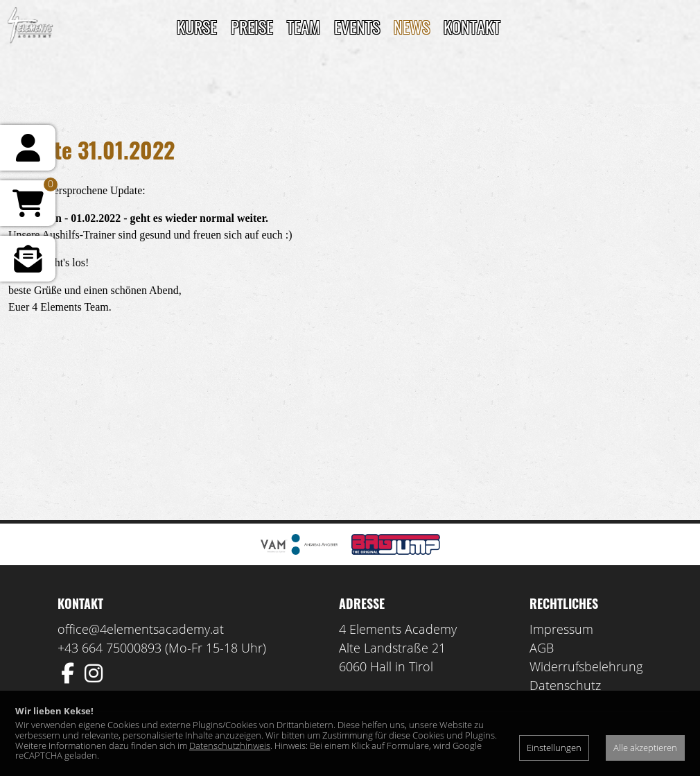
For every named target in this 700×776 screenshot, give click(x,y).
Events (357, 26)
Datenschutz (565, 685)
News (412, 26)
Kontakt (472, 26)
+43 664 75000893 (110, 648)
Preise (252, 26)
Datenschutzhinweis (230, 745)
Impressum (561, 629)
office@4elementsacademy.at (141, 629)
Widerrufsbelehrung (586, 666)
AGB (542, 648)
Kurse (197, 26)
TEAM (304, 26)
